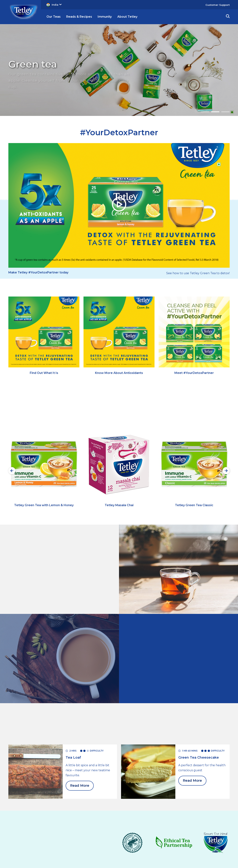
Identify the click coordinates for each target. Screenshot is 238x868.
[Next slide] (226, 471)
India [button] (57, 5)
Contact (91, 830)
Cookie (35, 846)
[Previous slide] (12, 471)
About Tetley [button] (127, 17)
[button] (228, 17)
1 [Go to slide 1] (205, 112)
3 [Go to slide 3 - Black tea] (225, 112)
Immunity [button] (105, 17)
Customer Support (218, 5)
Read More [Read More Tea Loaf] (80, 718)
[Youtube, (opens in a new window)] (171, 833)
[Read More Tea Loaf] (73, 690)
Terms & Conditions (34, 830)
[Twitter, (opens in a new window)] (179, 833)
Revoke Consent (94, 837)
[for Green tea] (36, 704)
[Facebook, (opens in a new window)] (187, 833)
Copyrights (34, 838)
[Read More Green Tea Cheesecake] (199, 690)
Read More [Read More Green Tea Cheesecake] (192, 713)
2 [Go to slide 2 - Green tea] (215, 112)
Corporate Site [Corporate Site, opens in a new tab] (175, 843)
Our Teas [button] (54, 17)
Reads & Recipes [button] (79, 17)
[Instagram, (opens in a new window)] (164, 833)
